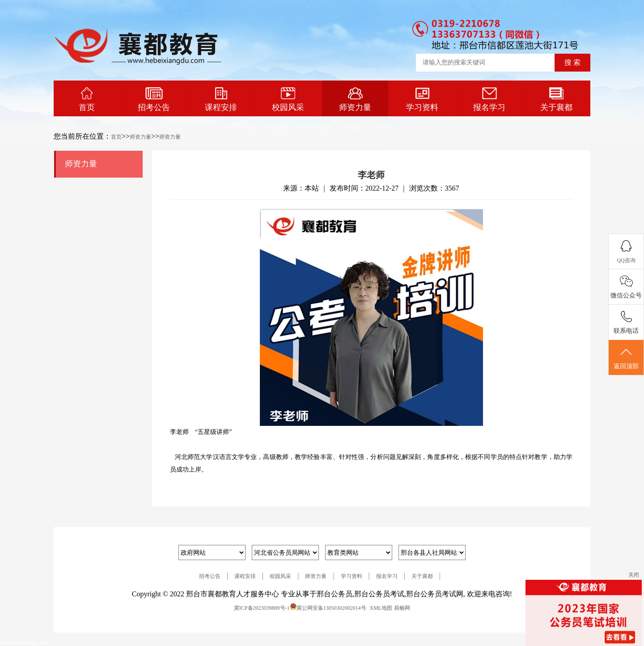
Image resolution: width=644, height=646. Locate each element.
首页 (87, 100)
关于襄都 (556, 100)
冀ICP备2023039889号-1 (262, 608)
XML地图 (381, 608)
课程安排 (221, 100)
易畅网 (402, 608)
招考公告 (154, 100)
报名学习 (489, 100)
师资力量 (355, 100)
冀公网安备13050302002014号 (331, 608)
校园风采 (288, 100)
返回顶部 (626, 358)
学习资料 (422, 100)
